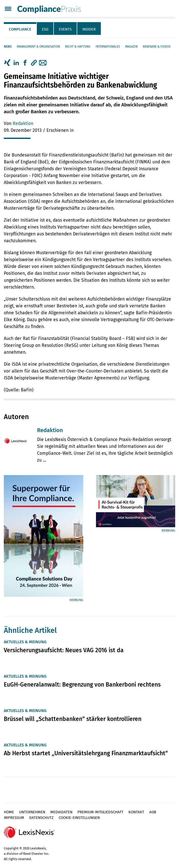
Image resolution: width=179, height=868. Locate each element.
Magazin (131, 47)
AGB (153, 812)
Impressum (14, 818)
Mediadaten (61, 812)
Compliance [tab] (20, 29)
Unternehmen (32, 812)
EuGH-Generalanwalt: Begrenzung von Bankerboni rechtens (82, 685)
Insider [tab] (89, 29)
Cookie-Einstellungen (79, 818)
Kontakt (136, 812)
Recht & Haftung (78, 47)
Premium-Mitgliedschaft (100, 812)
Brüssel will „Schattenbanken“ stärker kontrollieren (73, 719)
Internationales (108, 47)
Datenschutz (41, 818)
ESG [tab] (45, 29)
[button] (34, 63)
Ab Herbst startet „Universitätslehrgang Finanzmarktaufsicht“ (86, 753)
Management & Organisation (38, 47)
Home (9, 812)
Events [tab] (65, 29)
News (8, 47)
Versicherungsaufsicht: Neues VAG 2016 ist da (64, 650)
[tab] (20, 29)
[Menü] (8, 9)
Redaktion (23, 124)
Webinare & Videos (157, 47)
